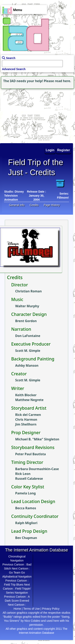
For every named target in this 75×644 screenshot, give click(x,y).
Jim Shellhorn (26, 424)
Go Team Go (17, 573)
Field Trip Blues (14, 585)
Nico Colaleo (32, 621)
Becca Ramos (26, 508)
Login (50, 150)
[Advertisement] (25, 115)
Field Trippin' (23, 589)
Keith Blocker (26, 395)
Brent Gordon (26, 321)
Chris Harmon (26, 419)
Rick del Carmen (28, 415)
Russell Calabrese (29, 479)
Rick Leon (23, 474)
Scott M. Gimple (28, 351)
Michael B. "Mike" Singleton (37, 439)
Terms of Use (31, 609)
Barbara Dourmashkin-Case (37, 469)
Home (17, 609)
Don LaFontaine (28, 336)
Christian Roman (28, 291)
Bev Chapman (26, 538)
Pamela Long (25, 493)
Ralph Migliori (26, 523)
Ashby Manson (27, 365)
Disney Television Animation (14, 196)
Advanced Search (14, 69)
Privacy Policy (51, 609)
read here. (63, 81)
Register (64, 150)
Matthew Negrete (29, 400)
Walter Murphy (27, 306)
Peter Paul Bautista (30, 454)
